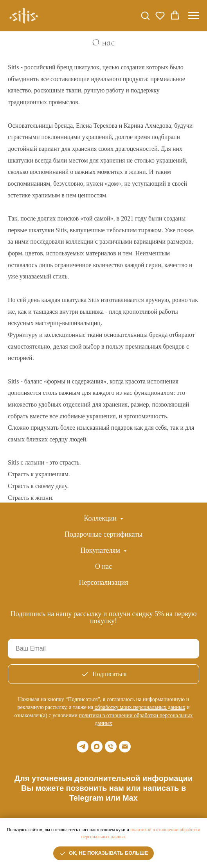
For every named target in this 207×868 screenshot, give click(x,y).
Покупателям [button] (101, 550)
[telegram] (83, 747)
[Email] (125, 747)
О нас (103, 566)
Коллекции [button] (101, 518)
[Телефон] (111, 747)
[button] (145, 15)
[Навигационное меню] (194, 16)
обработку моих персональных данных (140, 707)
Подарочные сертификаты (103, 534)
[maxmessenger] (97, 747)
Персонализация (103, 582)
